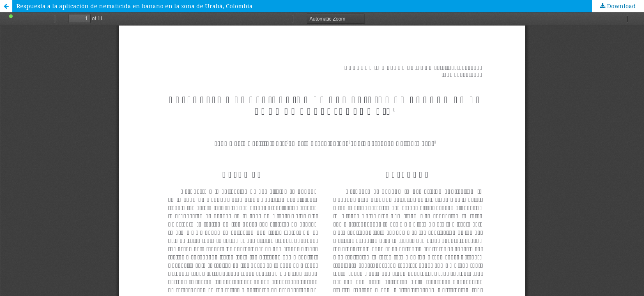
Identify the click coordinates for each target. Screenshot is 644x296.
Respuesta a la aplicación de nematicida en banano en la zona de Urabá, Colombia (135, 6)
